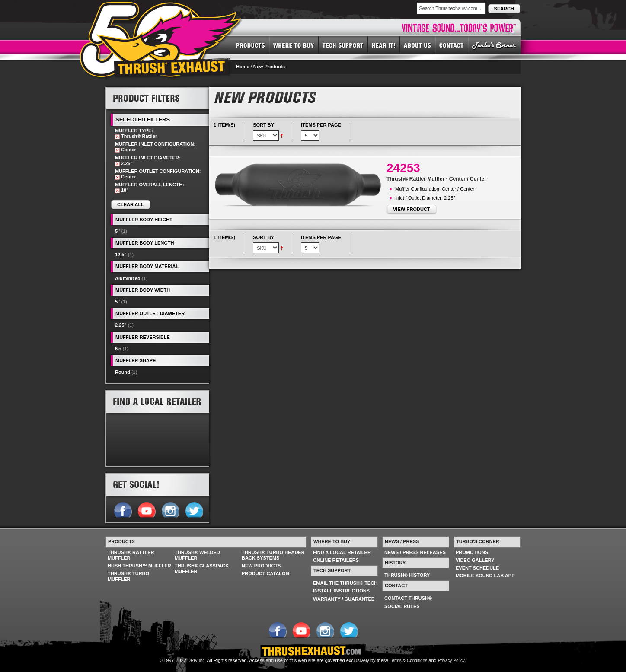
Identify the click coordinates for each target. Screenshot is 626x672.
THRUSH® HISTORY (407, 575)
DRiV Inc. (197, 661)
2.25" (121, 325)
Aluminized (128, 278)
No (118, 349)
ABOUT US (418, 45)
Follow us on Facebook (123, 509)
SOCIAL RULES (402, 606)
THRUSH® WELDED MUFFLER (197, 555)
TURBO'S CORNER (494, 45)
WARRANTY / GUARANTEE (344, 599)
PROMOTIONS (472, 552)
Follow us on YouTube (146, 509)
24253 (403, 168)
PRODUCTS (251, 45)
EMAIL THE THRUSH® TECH (345, 583)
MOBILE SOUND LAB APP (485, 576)
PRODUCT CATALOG (265, 573)
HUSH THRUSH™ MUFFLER (139, 566)
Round (123, 372)
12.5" (121, 255)
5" (117, 231)
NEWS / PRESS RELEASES (415, 552)
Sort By (263, 125)
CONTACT (452, 45)
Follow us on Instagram (170, 509)
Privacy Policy (451, 661)
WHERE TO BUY (294, 45)
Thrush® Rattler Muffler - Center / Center (436, 179)
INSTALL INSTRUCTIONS (341, 591)
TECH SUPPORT (343, 45)
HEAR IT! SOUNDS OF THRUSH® (384, 45)
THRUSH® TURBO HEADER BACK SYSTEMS (273, 555)
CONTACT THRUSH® (408, 598)
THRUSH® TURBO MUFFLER (128, 576)
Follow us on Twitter (194, 509)
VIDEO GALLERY (475, 560)
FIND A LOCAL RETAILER (342, 552)
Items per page (321, 125)
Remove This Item (117, 137)
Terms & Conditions (409, 661)
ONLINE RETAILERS (336, 560)
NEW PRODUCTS (261, 566)
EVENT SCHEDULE (477, 568)
